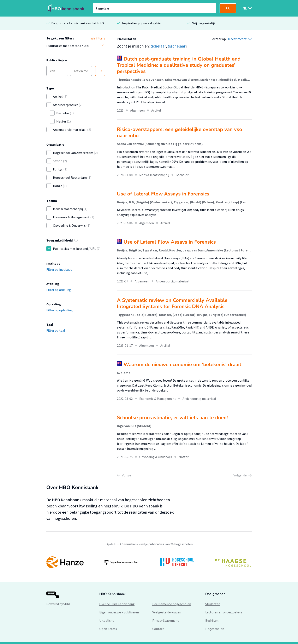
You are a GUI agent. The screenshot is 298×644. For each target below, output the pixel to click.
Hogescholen (215, 629)
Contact (158, 629)
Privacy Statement (166, 620)
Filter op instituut (59, 269)
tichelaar (158, 46)
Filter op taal (56, 330)
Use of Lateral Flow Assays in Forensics (163, 194)
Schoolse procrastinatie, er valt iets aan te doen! (172, 418)
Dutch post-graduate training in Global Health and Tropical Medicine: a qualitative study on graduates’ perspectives (179, 65)
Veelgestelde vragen (167, 612)
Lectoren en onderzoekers (224, 612)
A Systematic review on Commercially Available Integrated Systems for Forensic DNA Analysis (172, 303)
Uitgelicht (107, 620)
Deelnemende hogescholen (172, 604)
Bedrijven (212, 620)
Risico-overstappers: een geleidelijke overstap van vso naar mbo (180, 132)
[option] (149, 562)
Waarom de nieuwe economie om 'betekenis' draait (182, 364)
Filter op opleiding (59, 310)
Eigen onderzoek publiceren (119, 612)
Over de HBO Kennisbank (117, 604)
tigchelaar (177, 46)
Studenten (213, 604)
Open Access (108, 629)
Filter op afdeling (59, 290)
